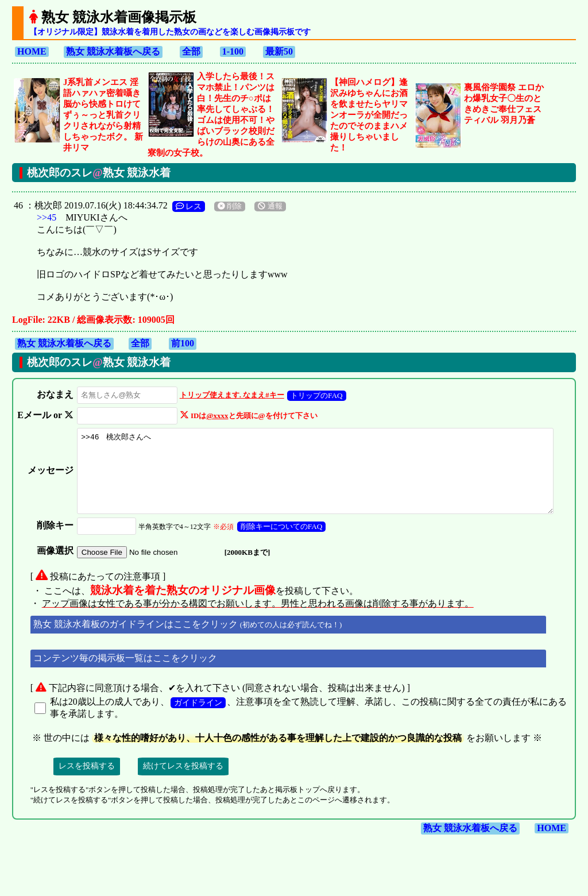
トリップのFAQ (314, 395)
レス (189, 206)
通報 (270, 206)
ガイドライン (198, 718)
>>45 (47, 217)
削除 (230, 206)
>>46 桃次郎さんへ (324, 479)
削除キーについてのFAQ (279, 542)
